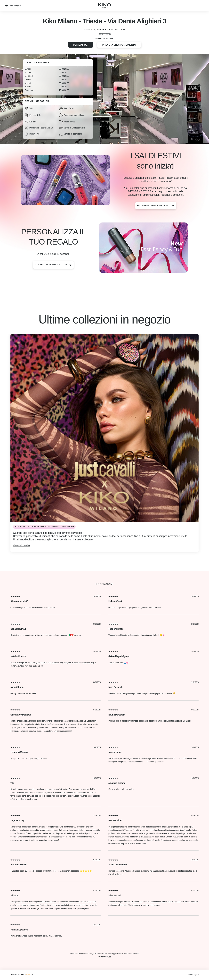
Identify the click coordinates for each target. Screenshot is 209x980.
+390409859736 (104, 34)
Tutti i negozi (193, 975)
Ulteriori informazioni (156, 206)
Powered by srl (22, 975)
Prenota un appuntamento (119, 45)
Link (110, 956)
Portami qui (80, 45)
